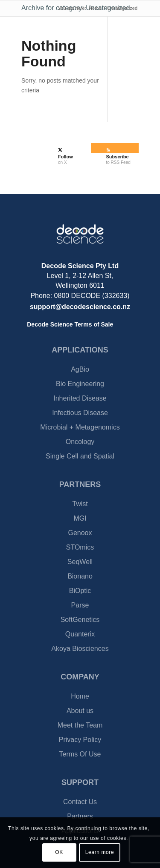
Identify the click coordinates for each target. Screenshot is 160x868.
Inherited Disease (80, 398)
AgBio (80, 369)
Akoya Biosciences (80, 649)
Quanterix (80, 634)
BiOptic (80, 591)
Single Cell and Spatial (80, 456)
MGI (80, 518)
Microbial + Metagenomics (80, 427)
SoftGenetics (80, 620)
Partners (80, 816)
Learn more (100, 852)
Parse (80, 605)
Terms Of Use (80, 754)
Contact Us (80, 802)
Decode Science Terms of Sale (70, 324)
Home (80, 696)
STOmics (80, 547)
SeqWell (80, 562)
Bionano (80, 576)
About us (80, 711)
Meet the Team (80, 725)
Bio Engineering (80, 384)
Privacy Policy (80, 740)
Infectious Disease (80, 413)
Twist (80, 504)
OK (59, 852)
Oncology (80, 442)
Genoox (80, 533)
